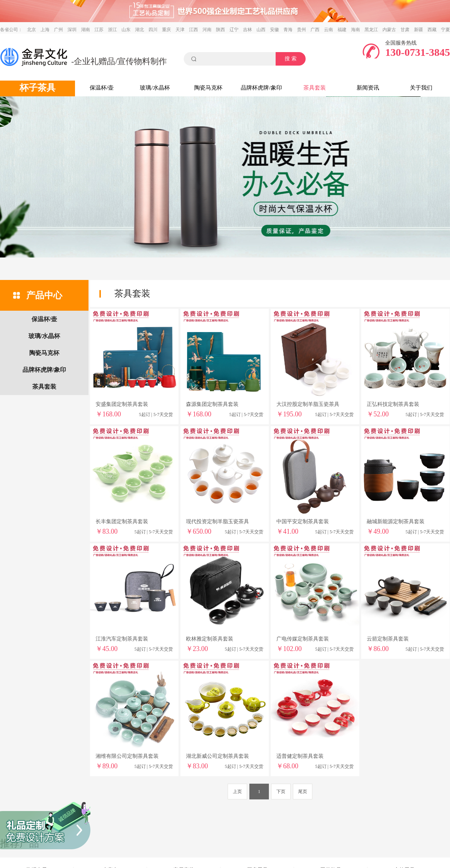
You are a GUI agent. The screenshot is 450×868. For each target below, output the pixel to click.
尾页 (303, 792)
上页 (237, 792)
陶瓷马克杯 (208, 88)
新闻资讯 (368, 88)
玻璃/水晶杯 (155, 88)
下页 (281, 792)
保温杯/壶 (102, 88)
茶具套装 (315, 88)
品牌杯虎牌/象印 (261, 88)
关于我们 (421, 88)
